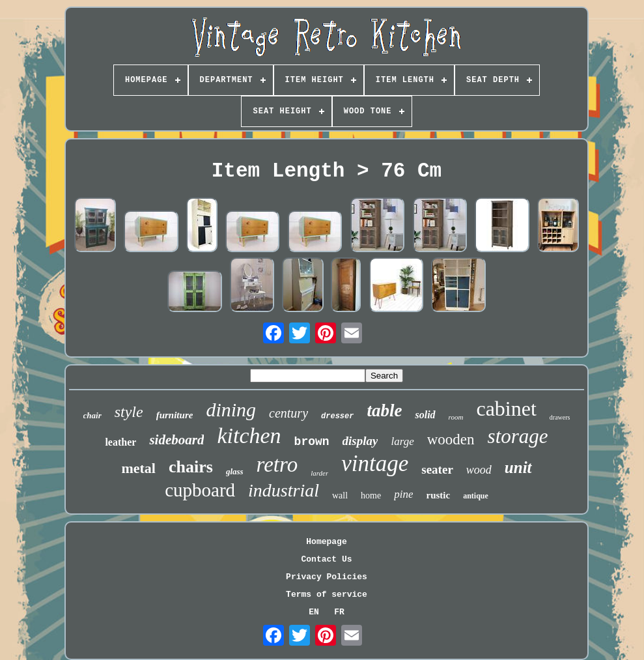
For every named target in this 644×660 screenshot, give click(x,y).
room (456, 417)
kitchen (249, 436)
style (129, 412)
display (360, 441)
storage (518, 436)
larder (319, 473)
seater (437, 469)
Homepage (326, 542)
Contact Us (326, 559)
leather (120, 442)
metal (138, 468)
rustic (438, 495)
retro (277, 465)
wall (340, 495)
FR (339, 612)
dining (231, 409)
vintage (375, 464)
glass (235, 471)
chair (92, 415)
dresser (337, 416)
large (402, 441)
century (288, 413)
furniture (175, 415)
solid (425, 415)
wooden (451, 439)
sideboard (176, 440)
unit (518, 467)
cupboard (200, 490)
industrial (284, 490)
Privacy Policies (327, 577)
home (371, 495)
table (384, 410)
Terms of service (327, 595)
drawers (560, 417)
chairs (191, 467)
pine (403, 494)
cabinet (506, 409)
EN (314, 612)
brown (312, 442)
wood (479, 470)
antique (476, 496)
